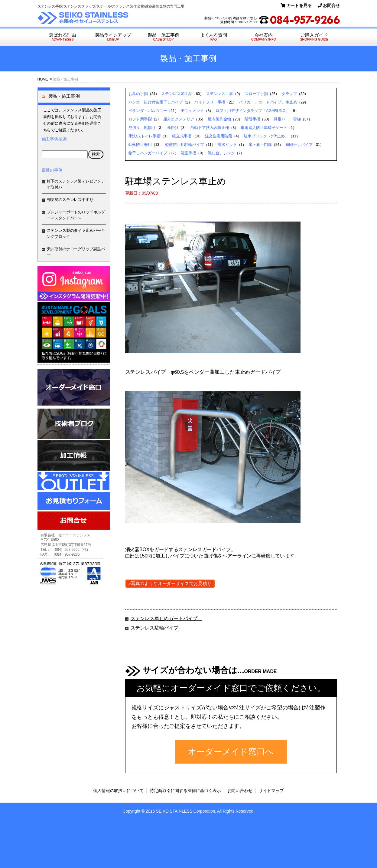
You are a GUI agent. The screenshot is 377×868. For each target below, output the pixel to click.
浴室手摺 (188, 153)
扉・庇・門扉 (260, 145)
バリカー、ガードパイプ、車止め (268, 102)
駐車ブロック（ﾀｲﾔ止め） (266, 136)
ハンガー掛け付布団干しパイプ (156, 102)
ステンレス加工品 (177, 94)
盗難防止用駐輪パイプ (184, 145)
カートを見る (296, 5)
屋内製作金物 (219, 119)
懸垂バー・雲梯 (287, 119)
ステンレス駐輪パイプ (154, 628)
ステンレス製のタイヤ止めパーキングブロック (76, 233)
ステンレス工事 (219, 94)
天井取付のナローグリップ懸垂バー (76, 252)
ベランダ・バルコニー (148, 111)
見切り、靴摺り (142, 128)
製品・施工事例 (164, 37)
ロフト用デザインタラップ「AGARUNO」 (252, 111)
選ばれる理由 (63, 37)
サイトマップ (271, 791)
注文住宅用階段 (219, 136)
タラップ (289, 94)
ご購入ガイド (314, 37)
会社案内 (264, 37)
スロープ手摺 (256, 94)
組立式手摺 (182, 136)
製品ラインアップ (113, 37)
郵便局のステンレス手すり (70, 200)
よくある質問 (214, 37)
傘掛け (173, 128)
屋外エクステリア (179, 119)
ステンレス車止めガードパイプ (167, 618)
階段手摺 (252, 119)
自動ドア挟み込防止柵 (210, 128)
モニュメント (192, 111)
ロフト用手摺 (140, 119)
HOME (43, 79)
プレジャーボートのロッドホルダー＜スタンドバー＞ (76, 215)
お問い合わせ (240, 791)
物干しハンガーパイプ (148, 153)
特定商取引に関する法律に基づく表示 (185, 791)
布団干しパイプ (299, 145)
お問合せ (329, 5)
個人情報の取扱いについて (118, 791)
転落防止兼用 (140, 145)
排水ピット (227, 145)
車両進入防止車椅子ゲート (264, 128)
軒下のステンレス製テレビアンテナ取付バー (76, 184)
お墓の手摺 (138, 94)
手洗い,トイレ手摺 (145, 136)
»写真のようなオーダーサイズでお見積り (170, 583)
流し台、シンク (221, 153)
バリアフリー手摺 (210, 102)
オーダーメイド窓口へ (231, 752)
